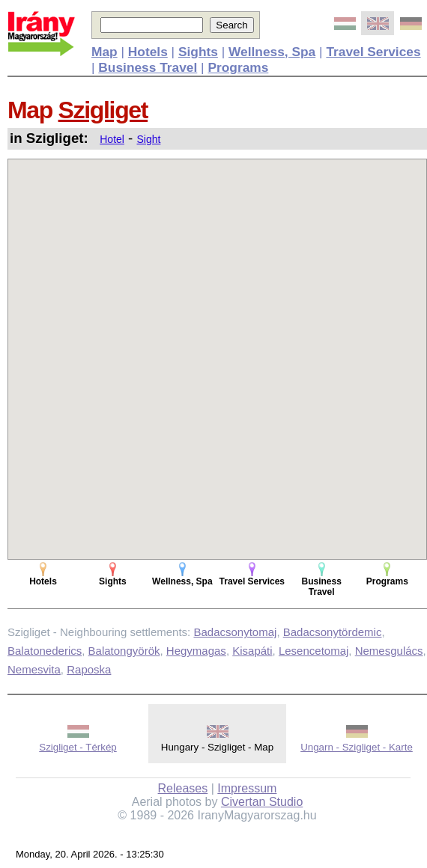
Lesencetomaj (314, 651)
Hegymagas (196, 651)
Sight (149, 139)
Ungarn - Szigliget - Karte (357, 747)
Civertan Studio (262, 802)
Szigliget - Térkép (78, 747)
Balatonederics (45, 651)
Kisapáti (252, 651)
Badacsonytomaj (235, 632)
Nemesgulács (389, 651)
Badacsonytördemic (333, 632)
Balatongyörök (124, 651)
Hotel (112, 139)
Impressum (247, 788)
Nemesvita (34, 669)
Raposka (89, 669)
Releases (183, 788)
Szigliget (103, 110)
